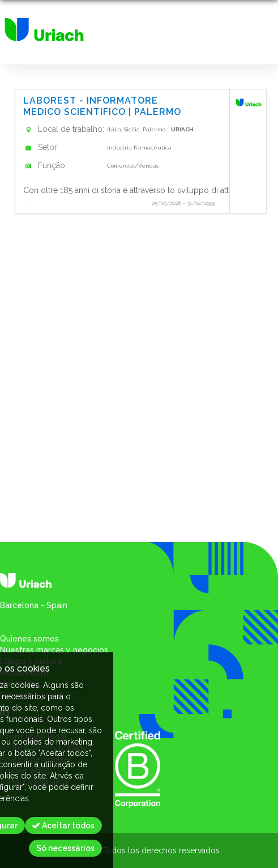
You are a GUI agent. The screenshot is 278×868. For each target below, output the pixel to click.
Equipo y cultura (31, 661)
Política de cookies (36, 759)
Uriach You (20, 684)
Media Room (24, 673)
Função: (52, 165)
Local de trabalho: (71, 129)
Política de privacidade (44, 748)
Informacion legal (33, 737)
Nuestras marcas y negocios (54, 650)
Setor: (48, 147)
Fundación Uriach (33, 695)
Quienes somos (29, 639)
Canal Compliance (35, 782)
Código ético (25, 771)
